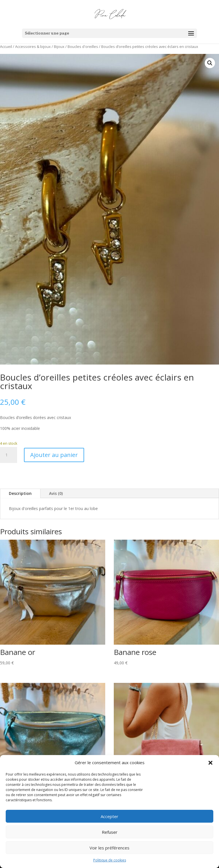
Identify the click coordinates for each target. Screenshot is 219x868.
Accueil (6, 46)
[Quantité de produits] (9, 455)
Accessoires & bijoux (33, 46)
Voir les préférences (109, 848)
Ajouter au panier (54, 455)
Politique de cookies (110, 860)
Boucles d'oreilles (83, 46)
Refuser (110, 832)
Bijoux (59, 46)
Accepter (109, 816)
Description (20, 493)
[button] (210, 763)
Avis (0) (56, 493)
